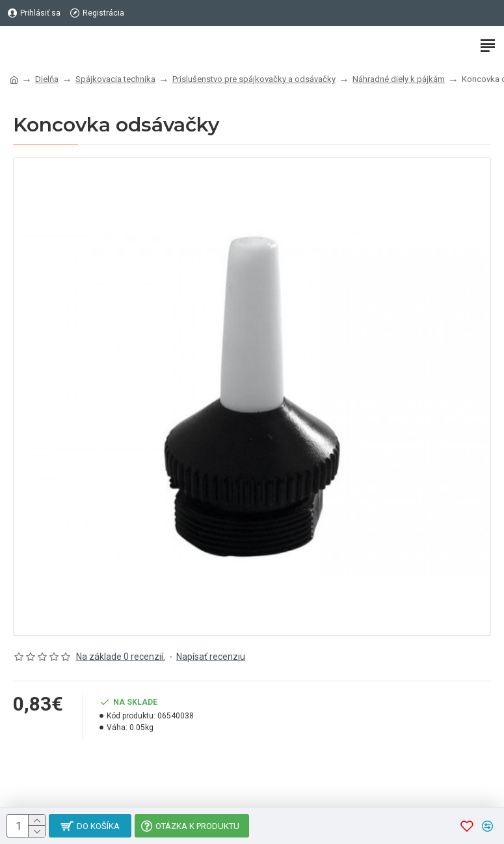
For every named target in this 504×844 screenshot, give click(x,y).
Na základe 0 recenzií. (121, 657)
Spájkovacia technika (115, 79)
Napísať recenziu (211, 657)
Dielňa (47, 79)
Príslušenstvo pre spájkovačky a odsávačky (254, 79)
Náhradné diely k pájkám (399, 79)
